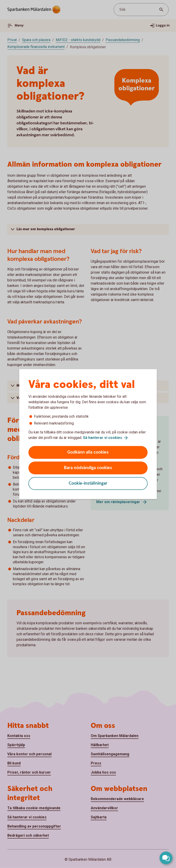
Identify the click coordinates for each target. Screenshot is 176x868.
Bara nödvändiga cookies (88, 468)
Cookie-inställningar (88, 483)
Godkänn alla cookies (88, 452)
